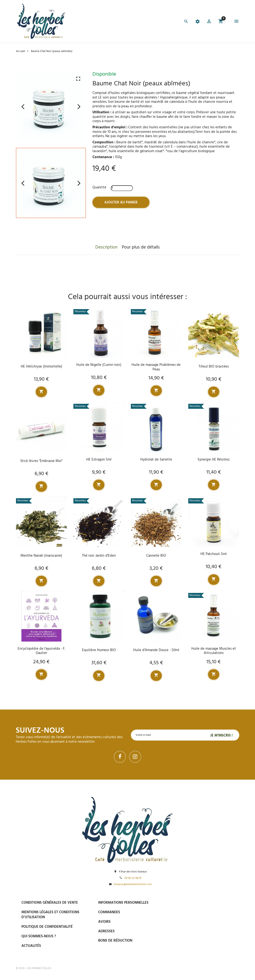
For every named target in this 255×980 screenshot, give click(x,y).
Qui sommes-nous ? (39, 936)
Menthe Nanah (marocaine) (41, 555)
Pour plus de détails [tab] (141, 247)
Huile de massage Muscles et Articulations (214, 651)
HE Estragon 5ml (99, 459)
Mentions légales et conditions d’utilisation (50, 915)
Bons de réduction (115, 941)
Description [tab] (106, 247)
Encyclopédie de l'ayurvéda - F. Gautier (41, 651)
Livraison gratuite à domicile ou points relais (207, 925)
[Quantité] (122, 188)
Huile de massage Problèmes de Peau (156, 367)
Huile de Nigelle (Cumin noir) (99, 365)
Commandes (109, 912)
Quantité (99, 188)
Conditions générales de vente (50, 903)
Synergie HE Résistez (214, 459)
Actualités (31, 946)
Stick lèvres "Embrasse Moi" (41, 461)
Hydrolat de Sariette (156, 459)
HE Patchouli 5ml (214, 554)
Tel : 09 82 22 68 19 (195, 951)
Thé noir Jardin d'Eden (99, 555)
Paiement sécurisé (196, 902)
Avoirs (104, 922)
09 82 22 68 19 (133, 878)
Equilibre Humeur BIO (99, 650)
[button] (209, 22)
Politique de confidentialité (47, 927)
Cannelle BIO (156, 555)
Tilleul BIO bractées (214, 367)
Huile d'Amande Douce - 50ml (156, 650)
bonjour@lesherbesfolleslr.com (133, 884)
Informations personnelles (123, 903)
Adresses (106, 931)
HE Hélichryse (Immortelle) (41, 367)
